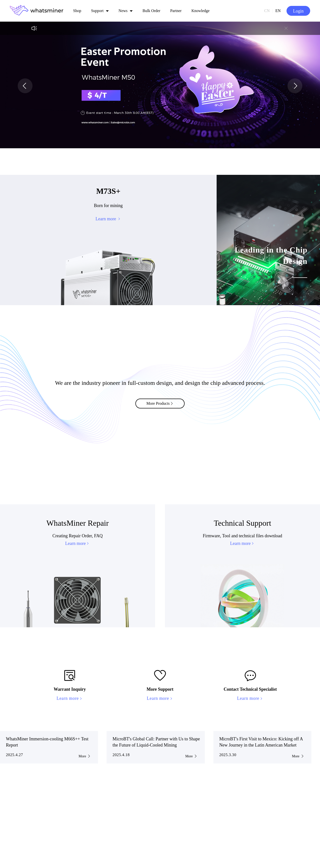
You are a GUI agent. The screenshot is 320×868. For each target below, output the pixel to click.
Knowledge (201, 11)
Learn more (78, 543)
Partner (176, 11)
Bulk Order (151, 11)
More (85, 756)
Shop (77, 11)
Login (298, 11)
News (123, 11)
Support (97, 11)
